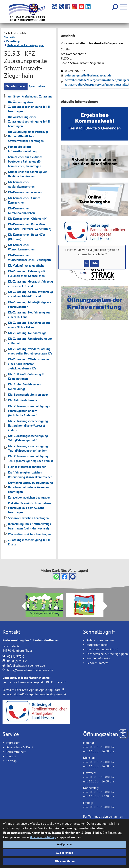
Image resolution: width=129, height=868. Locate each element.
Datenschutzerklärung (43, 836)
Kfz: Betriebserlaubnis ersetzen (26, 395)
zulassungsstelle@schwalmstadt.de (88, 75)
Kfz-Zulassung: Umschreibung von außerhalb (28, 341)
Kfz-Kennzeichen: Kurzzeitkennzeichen (19, 211)
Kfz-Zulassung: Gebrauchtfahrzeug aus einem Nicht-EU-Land (28, 294)
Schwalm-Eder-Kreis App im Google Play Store (34, 695)
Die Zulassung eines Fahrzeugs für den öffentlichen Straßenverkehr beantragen (26, 137)
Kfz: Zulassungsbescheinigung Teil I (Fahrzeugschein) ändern (26, 449)
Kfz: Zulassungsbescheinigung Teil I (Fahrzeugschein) (26, 438)
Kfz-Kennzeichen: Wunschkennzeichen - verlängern (27, 258)
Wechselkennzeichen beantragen (27, 534)
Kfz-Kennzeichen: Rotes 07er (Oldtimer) (25, 237)
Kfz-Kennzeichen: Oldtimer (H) (26, 219)
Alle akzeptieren (65, 861)
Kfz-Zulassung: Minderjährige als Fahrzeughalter (27, 305)
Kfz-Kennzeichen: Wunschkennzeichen (19, 247)
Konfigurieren (65, 843)
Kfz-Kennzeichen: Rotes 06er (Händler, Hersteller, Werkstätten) (28, 227)
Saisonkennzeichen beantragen (26, 518)
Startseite (10, 37)
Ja (86, 264)
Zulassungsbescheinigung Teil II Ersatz (27, 542)
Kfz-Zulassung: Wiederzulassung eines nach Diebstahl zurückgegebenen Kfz (27, 364)
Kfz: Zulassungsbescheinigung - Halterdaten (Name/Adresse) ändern (27, 426)
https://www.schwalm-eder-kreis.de (30, 670)
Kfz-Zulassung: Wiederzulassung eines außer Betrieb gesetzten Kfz (28, 351)
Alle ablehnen (65, 852)
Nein (95, 264)
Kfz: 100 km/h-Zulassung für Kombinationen (25, 377)
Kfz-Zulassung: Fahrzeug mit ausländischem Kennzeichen (25, 274)
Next (107, 607)
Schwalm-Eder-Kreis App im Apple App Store (33, 690)
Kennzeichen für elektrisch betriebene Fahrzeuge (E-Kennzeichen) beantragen (23, 162)
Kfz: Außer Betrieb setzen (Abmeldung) (23, 387)
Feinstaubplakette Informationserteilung (20, 149)
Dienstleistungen (16, 87)
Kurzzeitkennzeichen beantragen (27, 498)
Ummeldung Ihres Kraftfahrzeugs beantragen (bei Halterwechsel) (27, 526)
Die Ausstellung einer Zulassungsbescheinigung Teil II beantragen (27, 122)
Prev (21, 607)
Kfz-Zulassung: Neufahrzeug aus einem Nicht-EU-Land (27, 325)
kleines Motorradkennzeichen (25, 467)
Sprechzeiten (39, 87)
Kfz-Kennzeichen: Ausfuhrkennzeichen (19, 185)
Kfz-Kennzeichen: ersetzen (23, 193)
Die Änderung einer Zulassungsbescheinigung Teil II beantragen (27, 107)
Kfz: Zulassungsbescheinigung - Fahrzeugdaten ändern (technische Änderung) (27, 411)
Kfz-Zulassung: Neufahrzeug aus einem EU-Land (27, 315)
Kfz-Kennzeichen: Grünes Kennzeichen (22, 201)
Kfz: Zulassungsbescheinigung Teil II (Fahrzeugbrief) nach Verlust (28, 459)
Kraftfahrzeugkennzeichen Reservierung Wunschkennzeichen (28, 475)
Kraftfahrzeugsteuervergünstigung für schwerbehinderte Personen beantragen (28, 488)
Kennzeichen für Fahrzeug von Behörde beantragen (26, 174)
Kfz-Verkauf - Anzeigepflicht (24, 266)
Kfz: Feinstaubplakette (21, 401)
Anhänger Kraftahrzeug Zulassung (28, 97)
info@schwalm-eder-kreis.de (26, 666)
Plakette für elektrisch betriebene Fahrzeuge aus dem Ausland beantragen (28, 508)
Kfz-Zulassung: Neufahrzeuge (25, 333)
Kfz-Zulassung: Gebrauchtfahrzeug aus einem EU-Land (28, 284)
